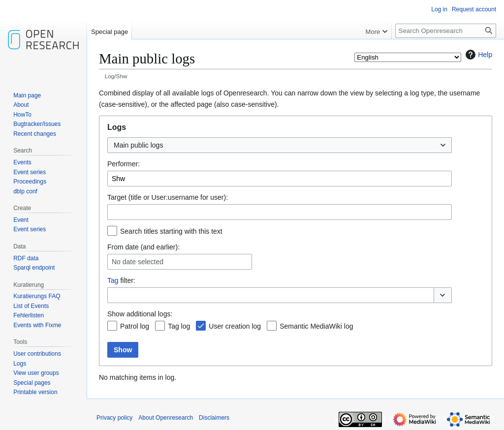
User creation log (235, 326)
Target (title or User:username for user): (168, 197)
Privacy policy (114, 418)
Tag (113, 280)
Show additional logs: (140, 314)
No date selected (138, 262)
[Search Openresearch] (446, 31)
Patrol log (135, 326)
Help (478, 55)
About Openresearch (166, 418)
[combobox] (280, 145)
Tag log (179, 326)
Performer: (124, 164)
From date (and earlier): (143, 247)
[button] (443, 295)
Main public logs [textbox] (138, 145)
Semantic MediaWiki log (316, 326)
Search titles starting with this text (171, 231)
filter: (121, 280)
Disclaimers (214, 418)
